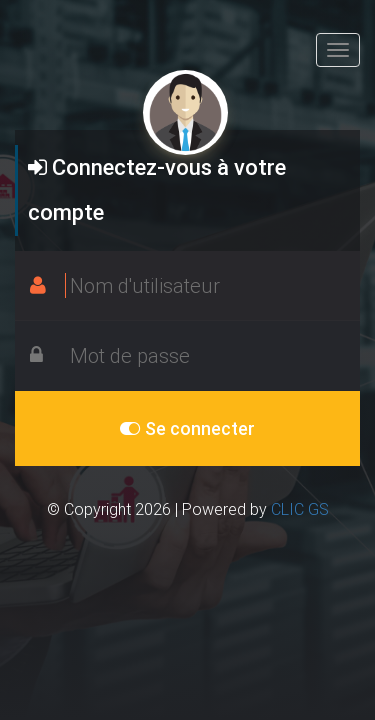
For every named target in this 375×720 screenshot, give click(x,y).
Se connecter (187, 428)
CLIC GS (300, 509)
